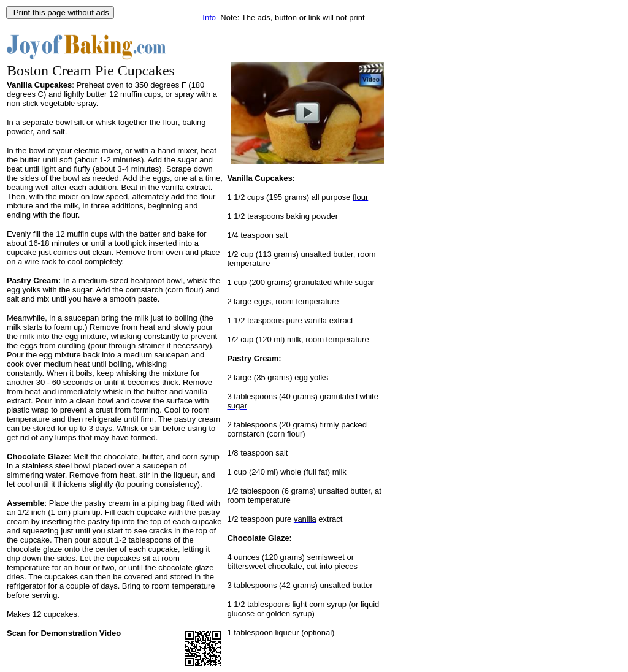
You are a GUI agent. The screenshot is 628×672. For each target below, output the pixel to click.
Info (210, 17)
